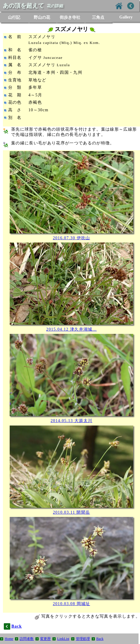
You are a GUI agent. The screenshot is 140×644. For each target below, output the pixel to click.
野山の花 (42, 17)
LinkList (63, 639)
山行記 (14, 17)
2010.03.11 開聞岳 (72, 512)
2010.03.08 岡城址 (71, 604)
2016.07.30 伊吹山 (71, 238)
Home (9, 639)
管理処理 (83, 639)
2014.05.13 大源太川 (72, 421)
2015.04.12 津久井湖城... (71, 329)
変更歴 (45, 639)
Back (100, 639)
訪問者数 (27, 639)
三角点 (98, 17)
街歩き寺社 (70, 17)
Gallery (126, 17)
